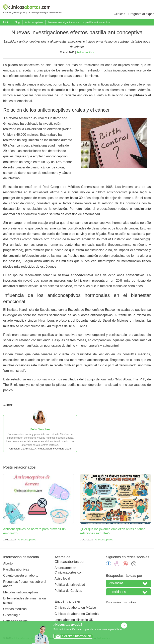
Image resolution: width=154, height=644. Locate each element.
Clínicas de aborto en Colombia (77, 614)
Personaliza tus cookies (121, 602)
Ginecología (12, 615)
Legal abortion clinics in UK (74, 620)
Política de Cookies (68, 591)
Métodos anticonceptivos (21, 592)
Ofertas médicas (15, 609)
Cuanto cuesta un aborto (21, 575)
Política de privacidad (70, 585)
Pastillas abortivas (16, 569)
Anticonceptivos (34, 22)
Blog (17, 22)
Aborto (8, 563)
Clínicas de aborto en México (75, 608)
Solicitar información (72, 636)
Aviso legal (62, 578)
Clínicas (119, 14)
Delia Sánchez (40, 429)
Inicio (6, 22)
